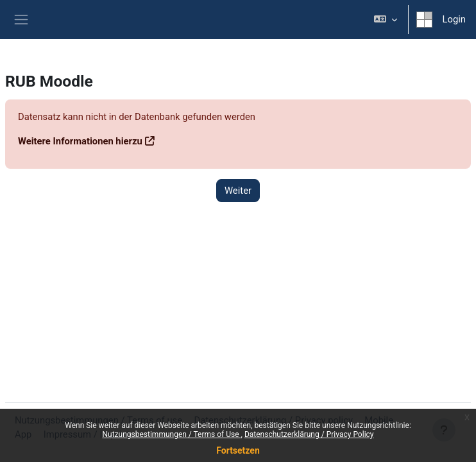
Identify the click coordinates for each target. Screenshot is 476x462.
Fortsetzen (238, 450)
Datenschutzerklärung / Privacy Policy (309, 434)
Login (454, 19)
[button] (385, 20)
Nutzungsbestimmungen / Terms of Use (171, 434)
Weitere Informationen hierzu (80, 141)
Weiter (238, 191)
